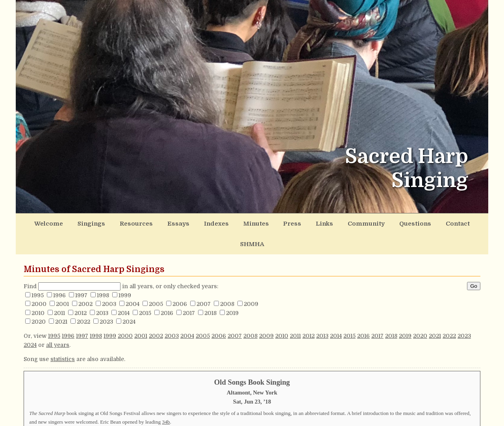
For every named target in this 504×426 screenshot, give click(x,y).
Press (270, 222)
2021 (61, 299)
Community (337, 222)
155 (328, 410)
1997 (81, 272)
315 (99, 418)
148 (406, 418)
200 (373, 418)
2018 (210, 290)
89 (245, 410)
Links (299, 222)
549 (291, 410)
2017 (189, 290)
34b (166, 399)
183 (443, 410)
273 (408, 410)
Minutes (238, 222)
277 (165, 410)
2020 (39, 299)
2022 (83, 299)
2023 (106, 299)
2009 (251, 282)
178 (170, 418)
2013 (102, 290)
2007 (204, 282)
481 (324, 418)
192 (52, 418)
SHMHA (453, 222)
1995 (38, 272)
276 (87, 410)
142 (363, 410)
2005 (156, 282)
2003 (109, 282)
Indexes (202, 222)
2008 (227, 282)
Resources (131, 222)
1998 (103, 272)
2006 (180, 282)
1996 (59, 272)
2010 (38, 290)
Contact (419, 222)
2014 (124, 290)
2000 (39, 282)
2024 (129, 299)
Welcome (53, 222)
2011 (59, 290)
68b (207, 410)
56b (451, 418)
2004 (132, 282)
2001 (62, 282)
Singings (91, 222)
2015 (145, 290)
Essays (169, 222)
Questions (381, 222)
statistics (63, 337)
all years (58, 322)
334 (243, 418)
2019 (232, 290)
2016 (167, 290)
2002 (85, 282)
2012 (81, 290)
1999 (125, 272)
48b (131, 410)
